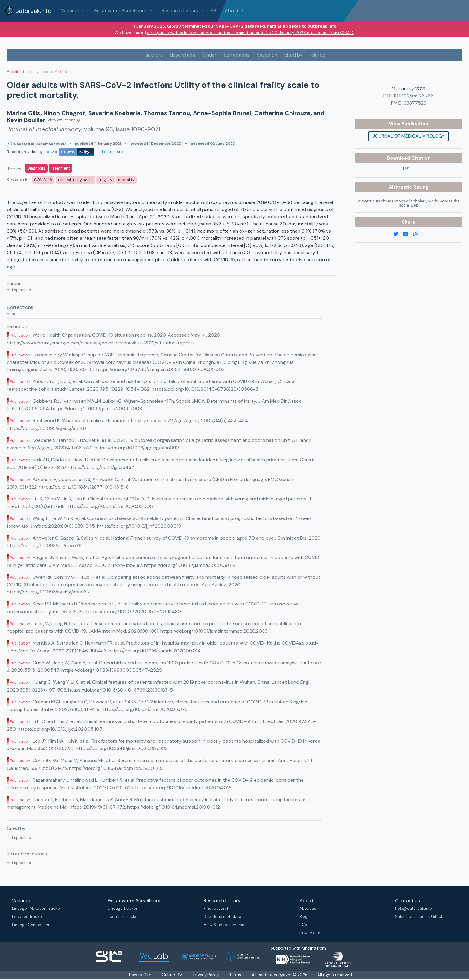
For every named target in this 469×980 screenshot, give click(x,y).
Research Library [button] (181, 11)
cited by (293, 55)
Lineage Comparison (31, 925)
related (318, 55)
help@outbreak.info (414, 908)
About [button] (232, 11)
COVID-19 (43, 180)
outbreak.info (28, 11)
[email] (408, 234)
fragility (105, 180)
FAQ (303, 925)
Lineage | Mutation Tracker (37, 908)
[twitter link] (398, 234)
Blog (303, 916)
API (214, 11)
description (182, 55)
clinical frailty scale (75, 180)
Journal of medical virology (409, 136)
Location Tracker (28, 916)
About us (308, 908)
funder (209, 55)
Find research (217, 908)
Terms (236, 975)
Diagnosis (36, 168)
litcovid (69, 152)
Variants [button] (71, 11)
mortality (126, 180)
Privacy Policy (207, 975)
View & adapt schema (224, 925)
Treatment (61, 168)
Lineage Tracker (123, 908)
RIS (406, 169)
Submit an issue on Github (419, 916)
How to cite (310, 933)
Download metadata (223, 916)
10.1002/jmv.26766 (414, 96)
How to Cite (140, 975)
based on (267, 55)
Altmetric (401, 187)
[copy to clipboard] (418, 234)
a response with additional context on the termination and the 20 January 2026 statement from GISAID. (251, 33)
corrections (237, 55)
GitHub (171, 975)
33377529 (415, 103)
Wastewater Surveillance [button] (121, 11)
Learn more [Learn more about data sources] (112, 152)
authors (154, 55)
